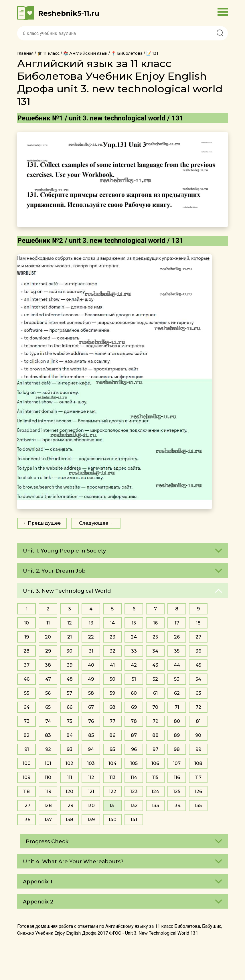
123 (134, 791)
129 (70, 806)
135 (198, 806)
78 (134, 721)
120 (69, 791)
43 (155, 665)
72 (198, 707)
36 (198, 651)
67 (91, 707)
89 (177, 735)
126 (198, 791)
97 (155, 749)
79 (155, 721)
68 (112, 707)
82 (26, 735)
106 (155, 763)
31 (91, 651)
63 (198, 693)
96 (134, 749)
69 (134, 707)
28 (26, 651)
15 (134, 623)
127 (27, 806)
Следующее (94, 523)
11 (48, 623)
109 (26, 777)
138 (69, 820)
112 (91, 777)
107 (177, 763)
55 (27, 693)
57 (69, 693)
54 (198, 679)
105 (134, 763)
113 (112, 777)
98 (177, 749)
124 (155, 791)
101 (48, 763)
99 (198, 749)
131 (112, 806)
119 (48, 791)
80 (177, 721)
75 (69, 721)
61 (155, 693)
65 (48, 707)
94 (91, 749)
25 (155, 637)
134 (177, 806)
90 (198, 735)
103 (91, 763)
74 (48, 721)
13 (91, 623)
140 (112, 820)
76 (91, 721)
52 (155, 679)
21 (70, 637)
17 (177, 623)
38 (48, 665)
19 (27, 637)
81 (198, 721)
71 (177, 707)
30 (69, 651)
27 (198, 637)
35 (177, 651)
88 (155, 735)
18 (198, 623)
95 (112, 749)
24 (134, 637)
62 (177, 693)
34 (155, 651)
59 (112, 693)
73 (27, 721)
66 (70, 707)
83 (48, 735)
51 (134, 679)
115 (155, 777)
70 (155, 707)
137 (48, 820)
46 (26, 679)
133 (155, 806)
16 (155, 623)
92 (48, 749)
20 (48, 637)
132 (134, 806)
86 (112, 735)
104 (112, 763)
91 (27, 749)
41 (112, 665)
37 (27, 665)
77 (112, 721)
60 (134, 693)
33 (134, 651)
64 (26, 707)
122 (112, 791)
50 (112, 679)
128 (48, 806)
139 (91, 820)
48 (70, 679)
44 (177, 665)
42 (134, 665)
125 (177, 791)
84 (70, 735)
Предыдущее (44, 523)
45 (198, 665)
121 (91, 791)
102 (69, 763)
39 (70, 665)
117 (198, 777)
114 (134, 777)
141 (134, 820)
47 (48, 679)
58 (91, 693)
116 (177, 777)
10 (26, 623)
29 (48, 651)
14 (112, 623)
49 (91, 679)
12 (70, 623)
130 (91, 806)
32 (112, 651)
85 (91, 735)
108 (198, 763)
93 (70, 749)
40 (91, 665)
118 (26, 791)
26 (177, 637)
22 (91, 637)
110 (48, 777)
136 (27, 820)
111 (70, 777)
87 (134, 735)
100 (27, 763)
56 (48, 693)
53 (177, 679)
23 (112, 637)
